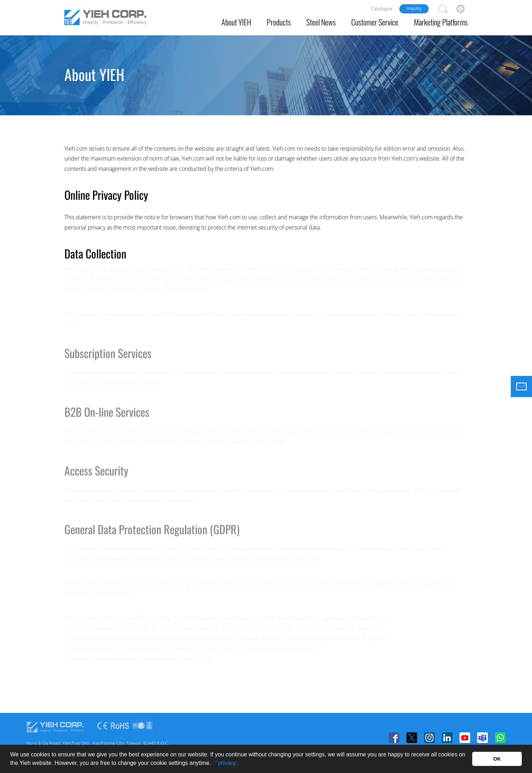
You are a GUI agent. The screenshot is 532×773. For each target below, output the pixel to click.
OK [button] (497, 759)
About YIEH (236, 22)
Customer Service (375, 22)
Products (279, 22)
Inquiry (414, 8)
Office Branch (299, 103)
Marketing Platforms (441, 22)
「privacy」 (227, 763)
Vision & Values (180, 103)
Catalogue (382, 8)
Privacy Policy (351, 103)
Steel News (321, 22)
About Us (131, 103)
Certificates (399, 109)
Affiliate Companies (240, 103)
